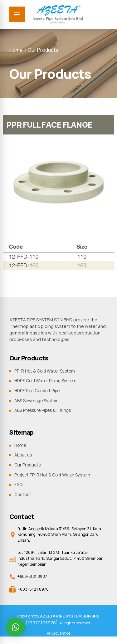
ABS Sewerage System (38, 400)
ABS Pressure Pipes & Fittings (44, 410)
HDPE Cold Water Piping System (47, 381)
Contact (23, 494)
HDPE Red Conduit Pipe (38, 390)
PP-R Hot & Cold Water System (46, 371)
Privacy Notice (58, 634)
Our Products (28, 464)
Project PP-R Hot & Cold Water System (54, 474)
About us (24, 455)
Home (21, 445)
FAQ (18, 484)
